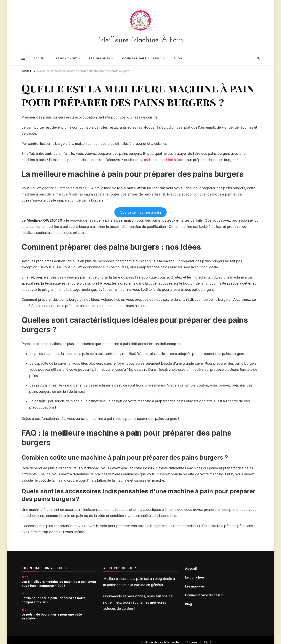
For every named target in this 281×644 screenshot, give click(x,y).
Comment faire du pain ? (142, 58)
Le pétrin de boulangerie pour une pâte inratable (52, 617)
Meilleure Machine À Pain (141, 40)
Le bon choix (67, 58)
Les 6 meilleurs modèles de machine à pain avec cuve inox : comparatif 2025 (59, 584)
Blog (178, 58)
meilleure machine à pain (164, 160)
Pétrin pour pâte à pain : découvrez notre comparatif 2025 (54, 600)
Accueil (40, 58)
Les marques (100, 58)
